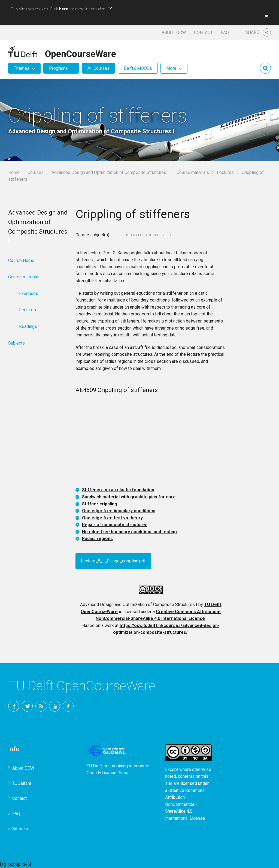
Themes (22, 68)
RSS (41, 706)
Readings (28, 326)
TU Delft (68, 706)
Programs (58, 68)
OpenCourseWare (81, 53)
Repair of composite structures (115, 525)
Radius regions (97, 539)
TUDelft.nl (22, 783)
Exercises (29, 293)
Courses (36, 172)
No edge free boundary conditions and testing (129, 532)
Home (14, 172)
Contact (203, 33)
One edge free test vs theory (112, 518)
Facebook (14, 706)
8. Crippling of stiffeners (149, 235)
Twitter (27, 706)
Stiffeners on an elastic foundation (118, 490)
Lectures (225, 172)
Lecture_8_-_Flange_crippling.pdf (113, 561)
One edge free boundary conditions (119, 511)
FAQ (225, 33)
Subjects (16, 343)
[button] (265, 16)
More (171, 68)
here (64, 9)
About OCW (174, 33)
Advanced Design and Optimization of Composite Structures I (110, 172)
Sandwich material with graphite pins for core (129, 497)
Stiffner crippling (100, 504)
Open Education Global (108, 773)
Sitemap (20, 829)
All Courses (98, 68)
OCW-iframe (151, 441)
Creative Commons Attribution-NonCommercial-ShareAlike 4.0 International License (185, 804)
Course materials (193, 172)
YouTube (54, 706)
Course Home (21, 260)
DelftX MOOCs (138, 68)
